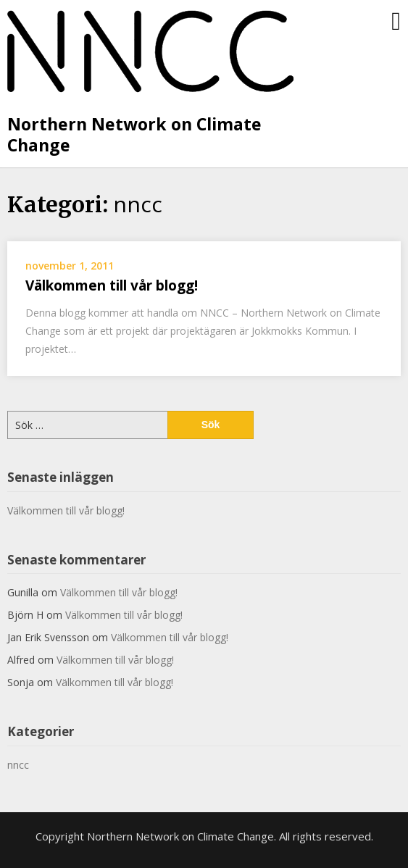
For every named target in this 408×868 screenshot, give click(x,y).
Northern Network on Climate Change (134, 135)
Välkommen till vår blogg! (112, 285)
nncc (18, 765)
